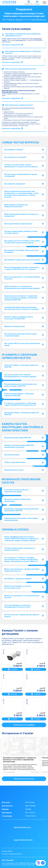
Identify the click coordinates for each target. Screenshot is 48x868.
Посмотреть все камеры (24, 725)
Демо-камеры (30, 806)
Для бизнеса (7, 806)
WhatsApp (19, 20)
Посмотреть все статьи (24, 779)
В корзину (12, 669)
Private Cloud (30, 816)
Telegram (12, 20)
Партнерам (7, 813)
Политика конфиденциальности (12, 854)
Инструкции (30, 802)
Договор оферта (7, 851)
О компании (7, 816)
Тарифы (28, 809)
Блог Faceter (30, 813)
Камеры (5, 809)
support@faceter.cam (39, 20)
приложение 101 (20, 40)
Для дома (6, 802)
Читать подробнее (9, 772)
